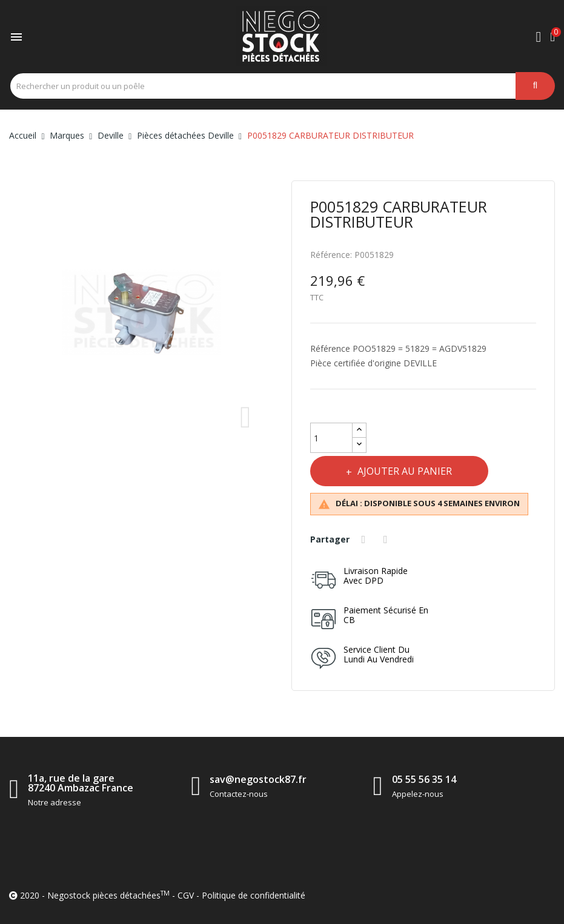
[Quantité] (331, 438)
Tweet (387, 540)
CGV (186, 895)
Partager (365, 540)
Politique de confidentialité (254, 895)
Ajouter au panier (404, 471)
